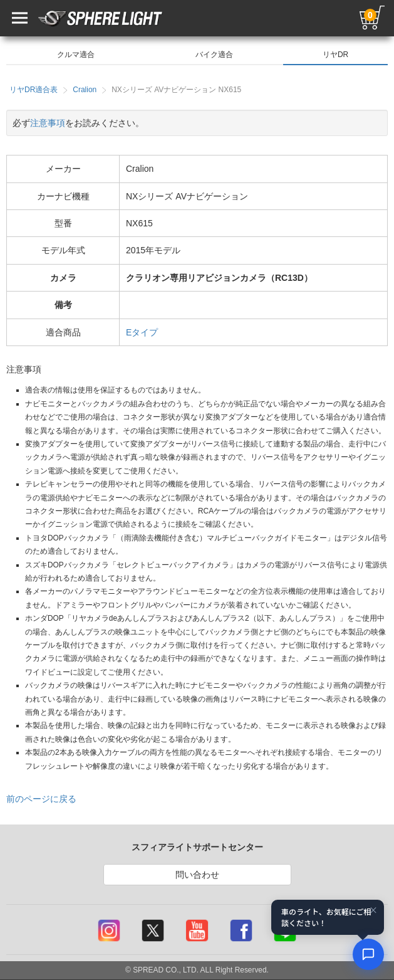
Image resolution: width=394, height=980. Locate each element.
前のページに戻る (41, 799)
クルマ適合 (76, 55)
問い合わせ (197, 875)
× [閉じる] (373, 910)
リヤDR (335, 55)
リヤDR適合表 (34, 90)
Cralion (85, 90)
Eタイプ (142, 332)
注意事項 (48, 123)
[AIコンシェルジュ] (368, 954)
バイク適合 (214, 55)
